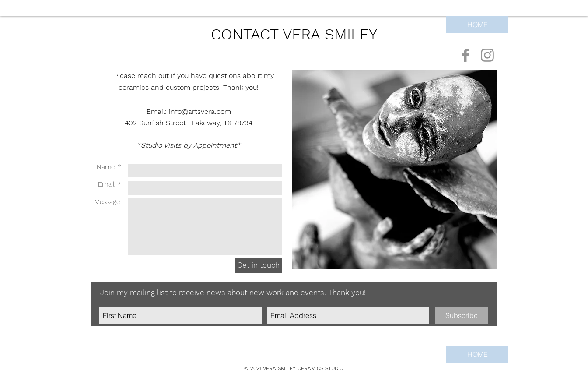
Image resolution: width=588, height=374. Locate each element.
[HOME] (477, 25)
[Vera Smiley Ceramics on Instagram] (487, 55)
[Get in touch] (258, 266)
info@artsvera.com (200, 111)
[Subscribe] (462, 315)
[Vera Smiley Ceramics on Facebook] (465, 55)
